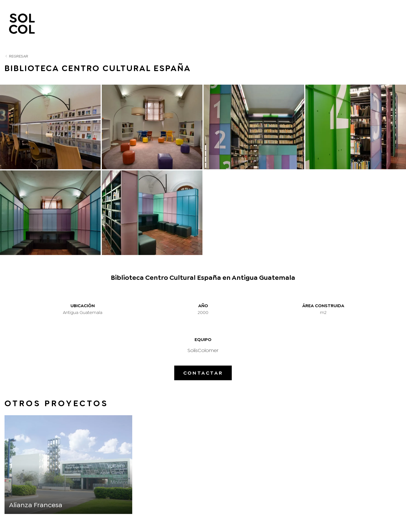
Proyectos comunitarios (281, 24)
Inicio (168, 24)
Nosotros (197, 24)
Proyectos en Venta (342, 24)
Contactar (203, 373)
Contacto (386, 24)
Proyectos (231, 24)
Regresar (16, 56)
